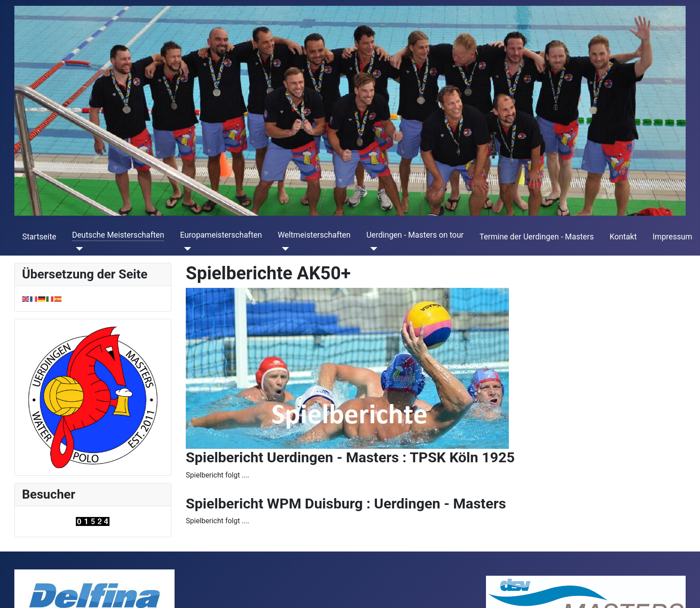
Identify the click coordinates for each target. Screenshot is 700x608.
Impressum (672, 237)
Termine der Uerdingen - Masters (537, 237)
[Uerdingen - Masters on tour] (372, 249)
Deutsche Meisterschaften (118, 235)
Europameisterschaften (221, 235)
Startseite (39, 237)
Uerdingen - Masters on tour (415, 235)
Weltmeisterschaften (314, 235)
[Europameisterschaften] (186, 249)
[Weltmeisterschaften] (283, 249)
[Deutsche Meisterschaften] (77, 249)
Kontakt (623, 237)
